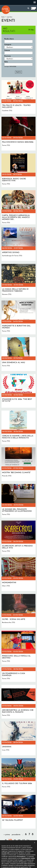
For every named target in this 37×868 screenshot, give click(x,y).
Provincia (7, 56)
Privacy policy (11, 858)
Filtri (32, 30)
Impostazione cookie (23, 858)
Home (3, 17)
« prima (7, 835)
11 (15, 841)
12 (19, 841)
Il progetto (8, 856)
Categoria (8, 45)
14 (28, 841)
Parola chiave (9, 39)
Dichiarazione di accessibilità (21, 856)
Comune (7, 50)
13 (24, 841)
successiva (14, 846)
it (32, 8)
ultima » (23, 846)
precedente (16, 835)
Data (6, 62)
